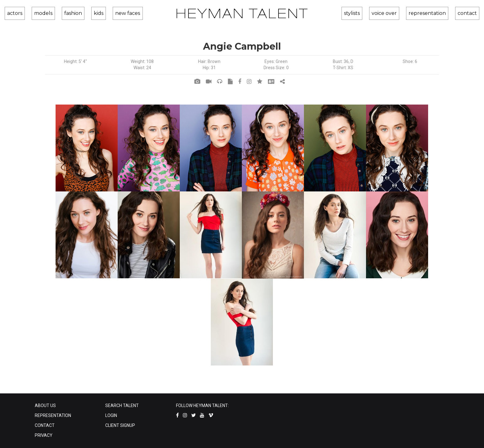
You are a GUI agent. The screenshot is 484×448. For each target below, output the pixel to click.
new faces (108, 13)
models (38, 13)
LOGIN (111, 415)
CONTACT (45, 425)
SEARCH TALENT (122, 405)
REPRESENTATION (53, 415)
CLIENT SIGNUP (120, 425)
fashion (63, 13)
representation (432, 13)
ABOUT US (45, 405)
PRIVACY (44, 435)
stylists (366, 13)
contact (468, 13)
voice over (394, 13)
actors (14, 13)
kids (84, 13)
